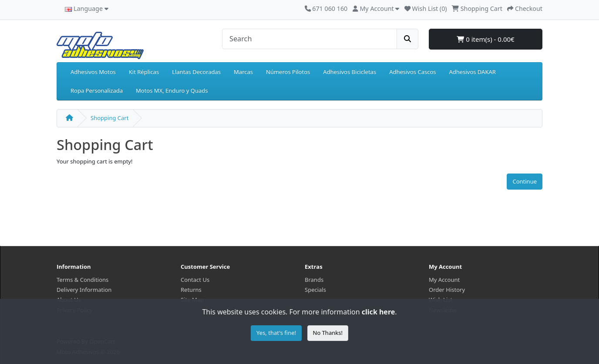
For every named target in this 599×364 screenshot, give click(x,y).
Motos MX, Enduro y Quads (172, 90)
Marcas (243, 72)
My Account (444, 280)
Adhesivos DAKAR (473, 72)
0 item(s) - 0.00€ (485, 39)
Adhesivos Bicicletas (350, 72)
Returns (191, 290)
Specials (315, 290)
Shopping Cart (109, 118)
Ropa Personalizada (97, 90)
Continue (525, 181)
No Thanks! (328, 333)
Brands (314, 280)
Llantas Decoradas (196, 72)
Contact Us (195, 280)
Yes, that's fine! (276, 333)
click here (378, 312)
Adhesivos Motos (93, 72)
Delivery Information (84, 290)
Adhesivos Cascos (412, 72)
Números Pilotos (288, 72)
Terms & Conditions (82, 280)
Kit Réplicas (144, 72)
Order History (447, 290)
